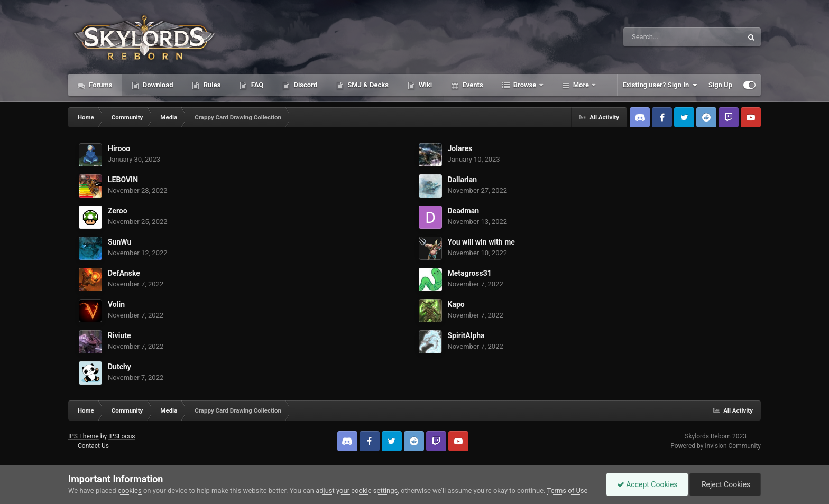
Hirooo (119, 148)
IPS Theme (84, 436)
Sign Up (720, 85)
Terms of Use (568, 491)
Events (472, 85)
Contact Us (93, 446)
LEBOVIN (123, 180)
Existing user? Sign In (660, 85)
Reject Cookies (724, 484)
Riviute (119, 335)
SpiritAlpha (466, 335)
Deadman (464, 211)
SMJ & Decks (367, 85)
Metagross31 (470, 273)
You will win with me (481, 242)
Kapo (456, 304)
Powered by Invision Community (716, 446)
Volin (116, 304)
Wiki (425, 85)
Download (157, 85)
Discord (305, 85)
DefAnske (124, 273)
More (581, 85)
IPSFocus (122, 436)
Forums (100, 85)
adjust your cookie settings (357, 491)
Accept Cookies (645, 484)
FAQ (256, 85)
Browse (525, 85)
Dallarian (463, 180)
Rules (211, 85)
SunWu (119, 242)
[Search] (656, 37)
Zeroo (118, 211)
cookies (130, 491)
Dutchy (119, 367)
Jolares (460, 148)
